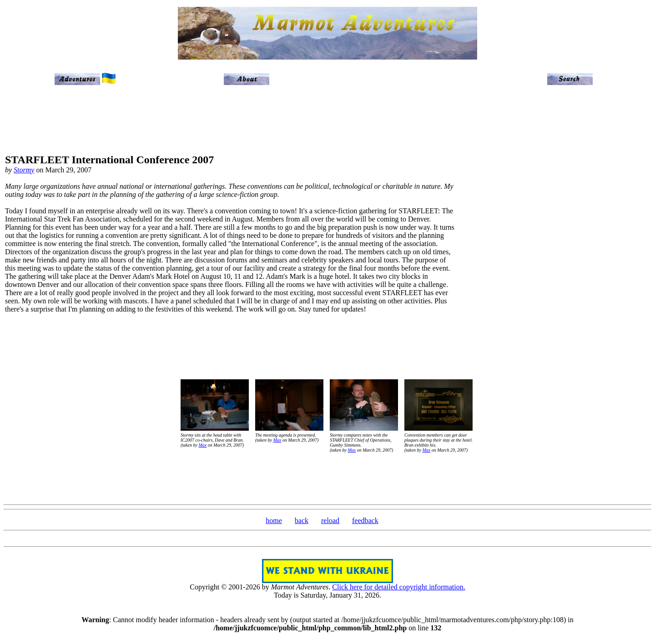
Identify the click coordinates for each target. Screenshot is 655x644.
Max (202, 445)
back (302, 521)
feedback (365, 521)
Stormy (24, 170)
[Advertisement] (612, 237)
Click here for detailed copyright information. (398, 587)
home (274, 521)
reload (330, 521)
